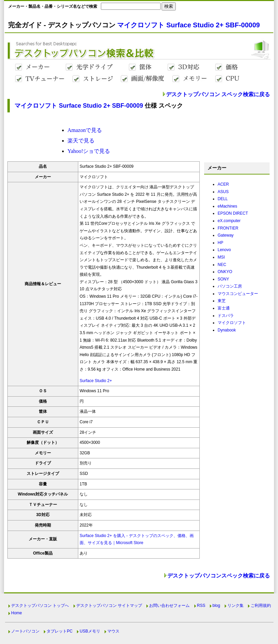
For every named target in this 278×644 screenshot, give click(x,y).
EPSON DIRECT (233, 213)
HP (220, 243)
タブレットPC (60, 631)
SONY (223, 279)
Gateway (226, 235)
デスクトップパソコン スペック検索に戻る (218, 94)
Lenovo (224, 250)
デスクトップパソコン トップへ (40, 606)
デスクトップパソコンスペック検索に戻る (219, 576)
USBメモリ (90, 631)
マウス (113, 631)
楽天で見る (81, 141)
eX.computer (229, 221)
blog (216, 606)
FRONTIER (228, 228)
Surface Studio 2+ (96, 381)
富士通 (224, 308)
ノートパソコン (25, 631)
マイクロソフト (232, 323)
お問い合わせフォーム (169, 606)
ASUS (223, 192)
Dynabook (227, 330)
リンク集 (235, 606)
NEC (222, 265)
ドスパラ (226, 316)
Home (17, 613)
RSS (201, 606)
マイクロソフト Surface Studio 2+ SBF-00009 (188, 25)
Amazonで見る (85, 130)
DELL (223, 199)
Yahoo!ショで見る (89, 151)
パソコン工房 (230, 286)
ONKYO (225, 272)
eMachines (227, 206)
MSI (221, 257)
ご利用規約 (261, 606)
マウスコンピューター (238, 294)
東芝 (222, 301)
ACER (223, 184)
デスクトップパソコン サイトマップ (109, 606)
